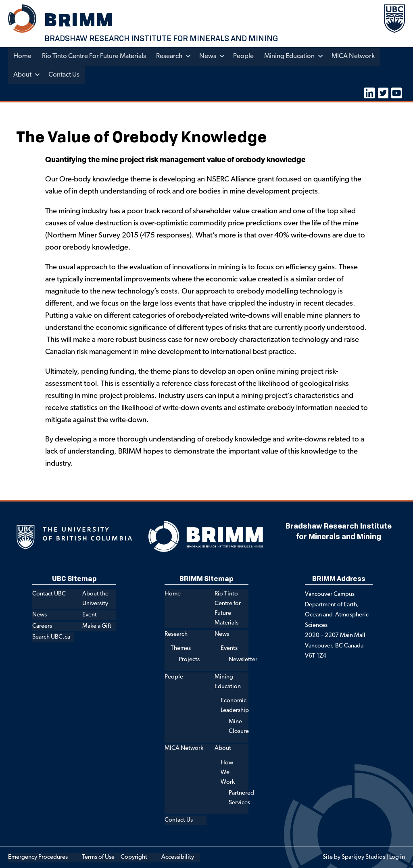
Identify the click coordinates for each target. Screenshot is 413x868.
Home (22, 56)
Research (171, 56)
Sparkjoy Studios (363, 857)
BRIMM (80, 20)
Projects (189, 659)
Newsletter (243, 659)
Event (90, 615)
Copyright (134, 857)
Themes (181, 648)
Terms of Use (98, 857)
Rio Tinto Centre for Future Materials (95, 56)
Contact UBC (49, 594)
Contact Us (65, 75)
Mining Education (292, 56)
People (246, 56)
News (210, 56)
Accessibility (178, 857)
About (22, 75)
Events (229, 648)
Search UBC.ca (51, 637)
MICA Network (357, 56)
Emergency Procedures (38, 857)
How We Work (228, 772)
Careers (42, 626)
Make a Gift (97, 626)
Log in (397, 857)
